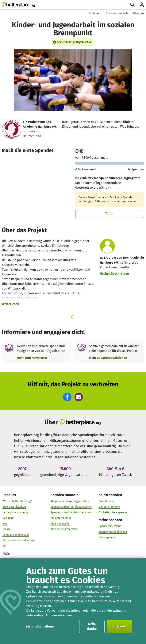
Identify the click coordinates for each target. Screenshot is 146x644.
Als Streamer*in (60, 523)
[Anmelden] (142, 5)
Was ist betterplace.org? (17, 501)
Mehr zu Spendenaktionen (108, 358)
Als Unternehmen (61, 518)
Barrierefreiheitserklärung (18, 540)
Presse (7, 529)
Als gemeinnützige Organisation (70, 501)
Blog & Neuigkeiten (14, 507)
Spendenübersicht (110, 526)
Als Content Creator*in (64, 529)
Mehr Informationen (41, 626)
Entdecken (95, 13)
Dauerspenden (108, 537)
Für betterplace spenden (113, 512)
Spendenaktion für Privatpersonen (71, 507)
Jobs (5, 523)
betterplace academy (15, 512)
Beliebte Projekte (109, 507)
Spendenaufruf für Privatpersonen (71, 512)
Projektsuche (107, 501)
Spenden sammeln (117, 13)
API (4, 546)
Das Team (8, 518)
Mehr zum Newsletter (32, 358)
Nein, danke (92, 626)
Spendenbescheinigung (113, 532)
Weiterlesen (11, 304)
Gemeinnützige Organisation (75, 42)
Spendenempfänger (89, 183)
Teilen (110, 214)
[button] (67, 397)
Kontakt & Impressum (16, 535)
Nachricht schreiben (114, 273)
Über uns (139, 13)
